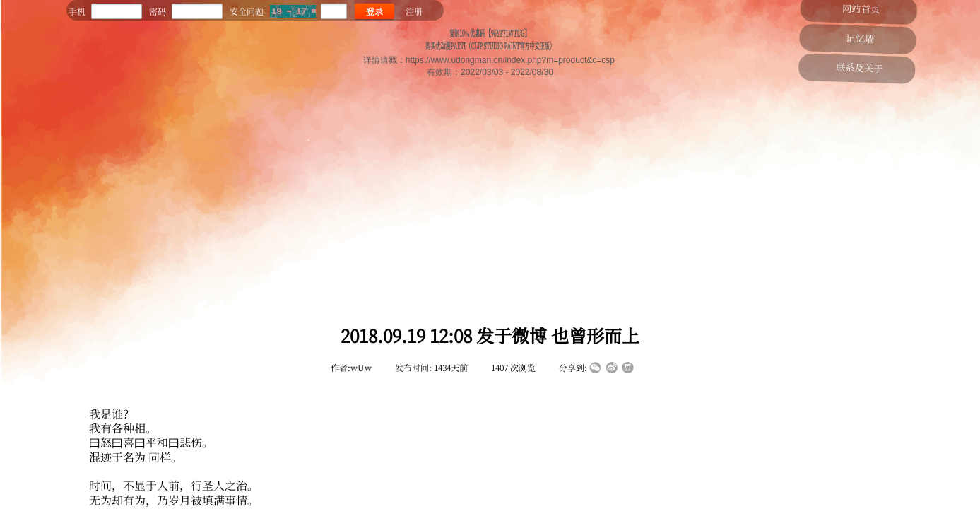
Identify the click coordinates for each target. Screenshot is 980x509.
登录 (374, 11)
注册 (414, 11)
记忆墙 (860, 38)
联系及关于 (861, 67)
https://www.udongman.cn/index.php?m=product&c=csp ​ (512, 60)
